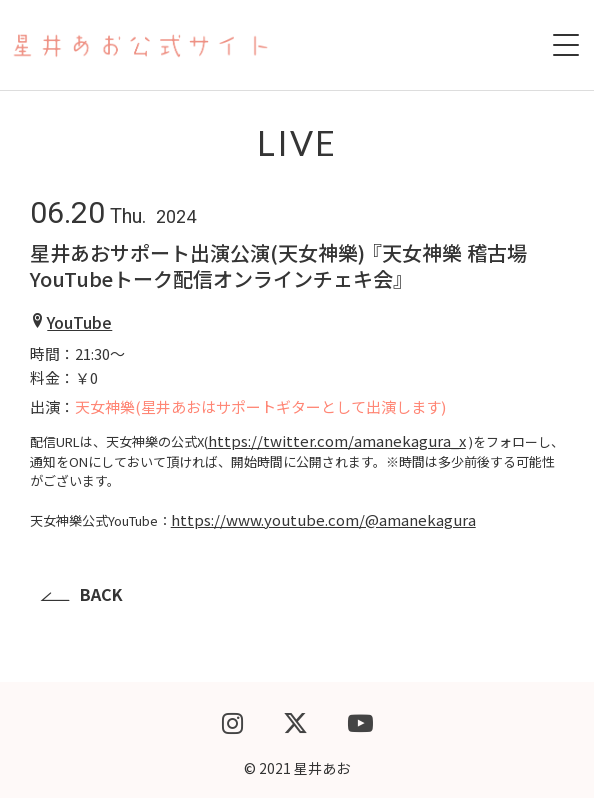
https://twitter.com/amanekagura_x (337, 440)
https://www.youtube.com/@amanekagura (323, 519)
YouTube (79, 322)
